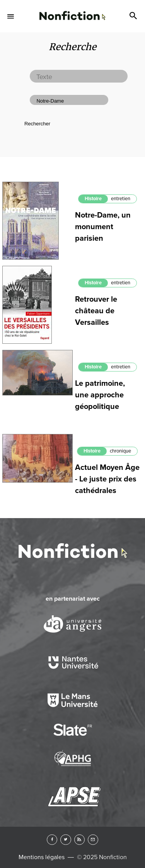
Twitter (66, 840)
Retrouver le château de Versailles (96, 311)
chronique (120, 451)
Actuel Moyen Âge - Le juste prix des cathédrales (107, 479)
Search (134, 16)
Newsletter (93, 840)
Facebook (52, 840)
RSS (79, 840)
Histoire (93, 199)
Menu (11, 16)
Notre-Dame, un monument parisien (103, 227)
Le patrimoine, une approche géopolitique (100, 395)
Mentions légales (42, 857)
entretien (121, 199)
